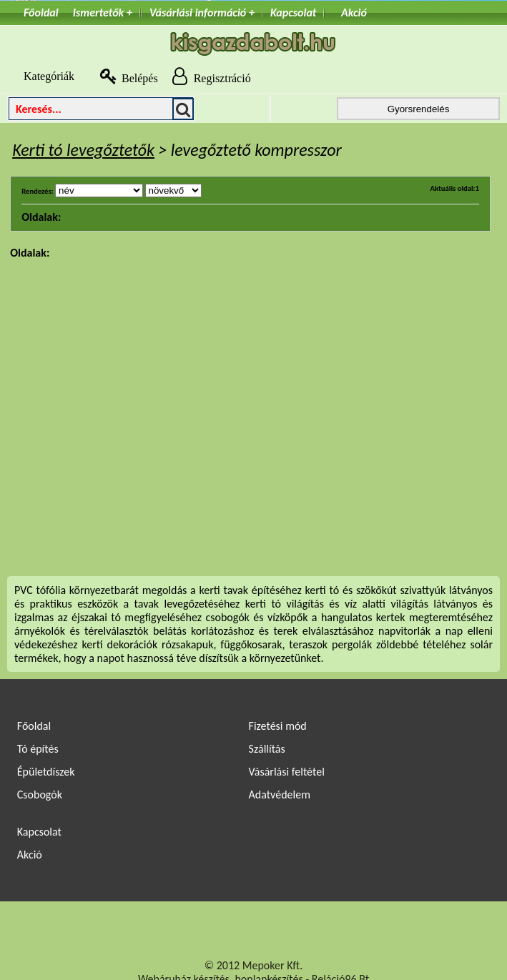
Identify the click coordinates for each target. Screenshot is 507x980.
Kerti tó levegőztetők (83, 150)
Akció (354, 13)
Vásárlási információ (198, 13)
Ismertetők (99, 13)
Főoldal (41, 13)
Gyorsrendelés (419, 109)
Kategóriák (41, 76)
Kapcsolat (294, 13)
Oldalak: (41, 217)
